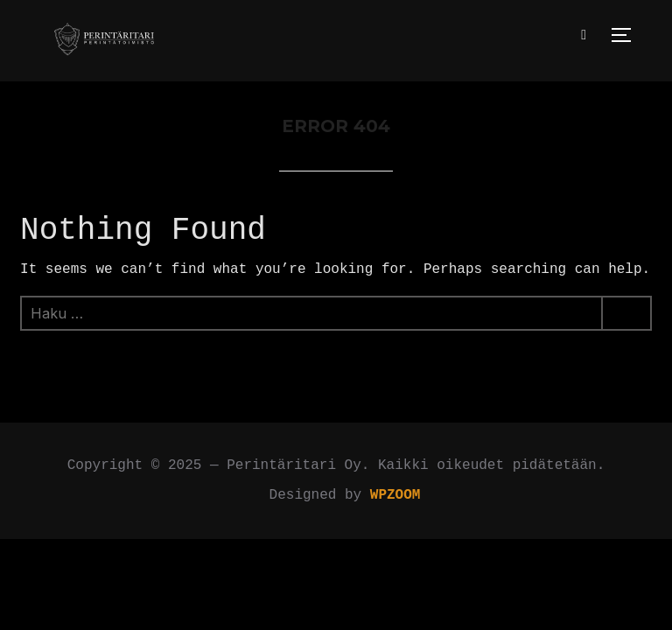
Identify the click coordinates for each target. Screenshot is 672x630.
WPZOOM (395, 495)
